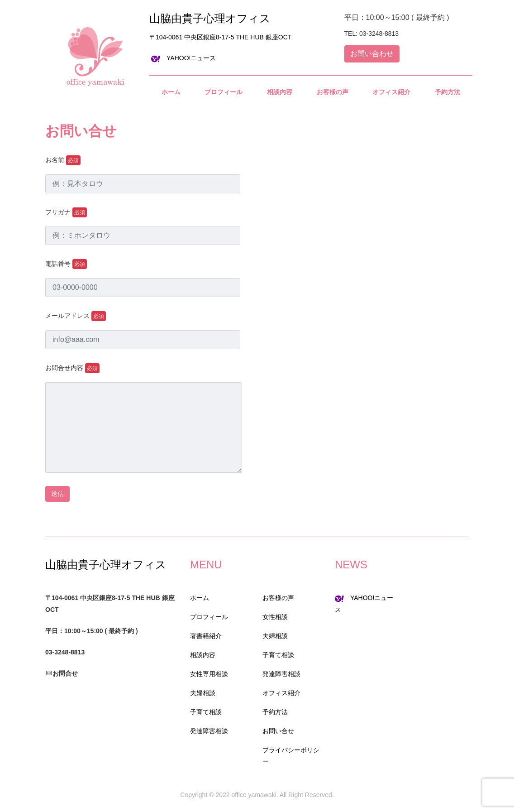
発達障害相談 (209, 731)
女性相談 (275, 617)
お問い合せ (278, 731)
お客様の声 (278, 598)
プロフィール (209, 617)
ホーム (200, 598)
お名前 (63, 160)
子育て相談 (206, 712)
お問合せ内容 (72, 368)
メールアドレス (76, 316)
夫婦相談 (203, 693)
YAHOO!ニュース (183, 58)
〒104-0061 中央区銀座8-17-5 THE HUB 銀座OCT (220, 37)
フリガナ (66, 212)
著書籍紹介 (206, 636)
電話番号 (66, 264)
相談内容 (203, 655)
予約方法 (275, 712)
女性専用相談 (209, 674)
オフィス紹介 (281, 693)
